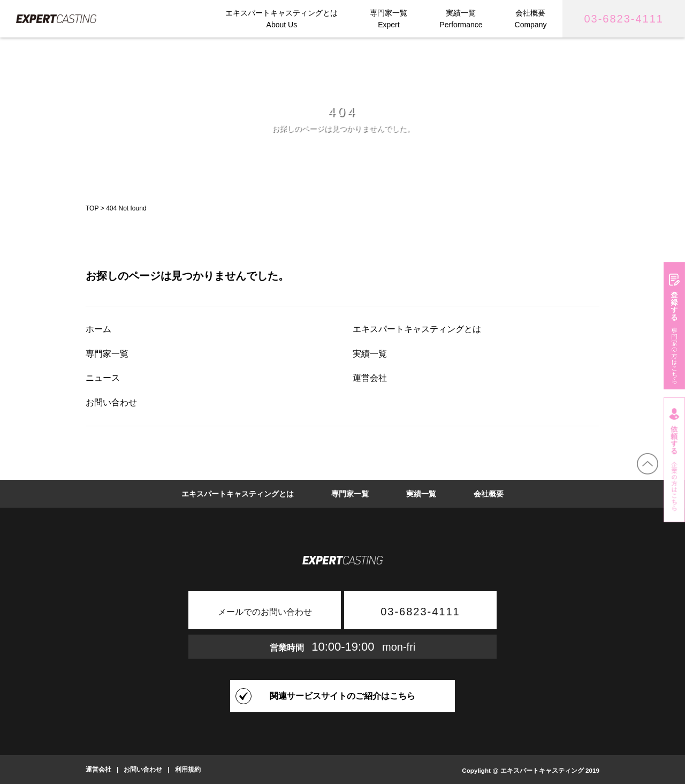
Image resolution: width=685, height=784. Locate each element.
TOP (92, 208)
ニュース (103, 378)
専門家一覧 (107, 354)
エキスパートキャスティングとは (417, 329)
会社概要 (489, 494)
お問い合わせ (111, 402)
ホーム (98, 329)
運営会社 (370, 378)
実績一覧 (370, 354)
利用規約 (188, 770)
